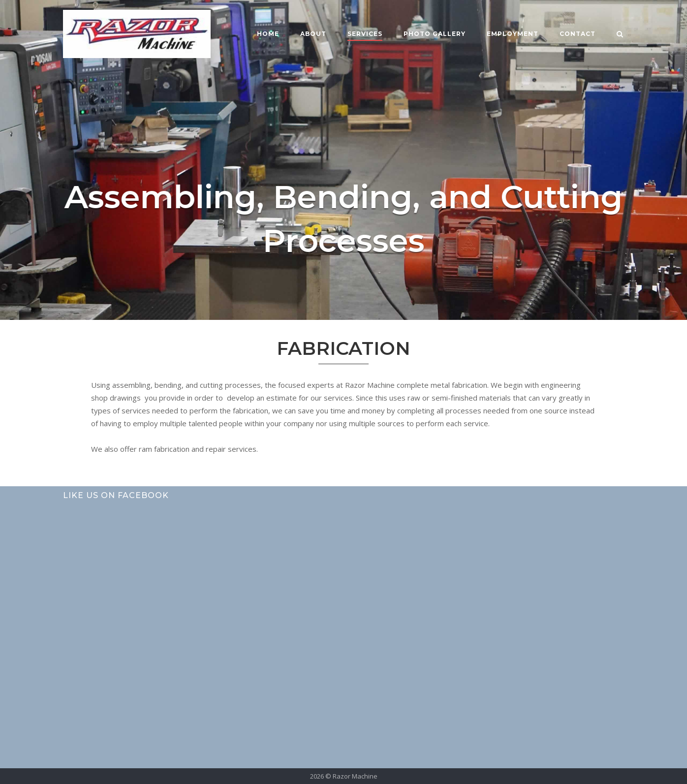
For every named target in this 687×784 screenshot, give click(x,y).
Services (365, 34)
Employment (513, 34)
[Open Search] (620, 35)
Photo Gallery (435, 34)
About (313, 34)
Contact (578, 34)
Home (268, 34)
